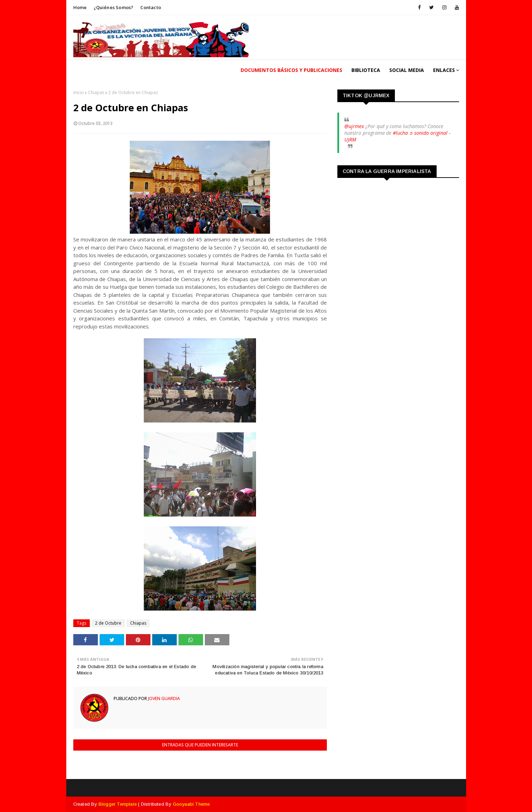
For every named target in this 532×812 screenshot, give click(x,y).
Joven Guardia (163, 698)
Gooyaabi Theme (191, 804)
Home (80, 7)
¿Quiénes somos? (113, 7)
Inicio (79, 92)
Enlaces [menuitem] (444, 70)
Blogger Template (118, 804)
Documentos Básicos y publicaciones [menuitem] (291, 70)
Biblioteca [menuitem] (366, 70)
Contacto (151, 7)
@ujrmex (354, 126)
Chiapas (96, 92)
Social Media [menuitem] (407, 70)
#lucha (400, 133)
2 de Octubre (108, 623)
